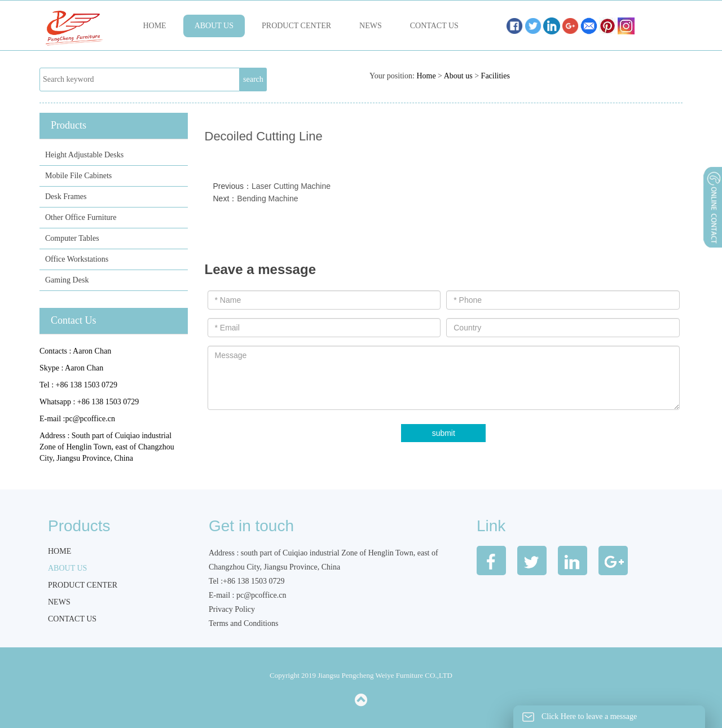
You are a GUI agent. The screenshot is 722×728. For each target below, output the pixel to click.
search (253, 79)
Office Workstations (77, 259)
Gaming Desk (67, 280)
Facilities (496, 76)
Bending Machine (267, 198)
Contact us (434, 26)
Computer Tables (72, 238)
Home (154, 26)
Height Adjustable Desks (84, 155)
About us (214, 26)
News (371, 26)
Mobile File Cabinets (78, 176)
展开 (712, 236)
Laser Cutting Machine (291, 186)
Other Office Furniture (81, 217)
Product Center (296, 26)
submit (444, 433)
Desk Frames (66, 197)
